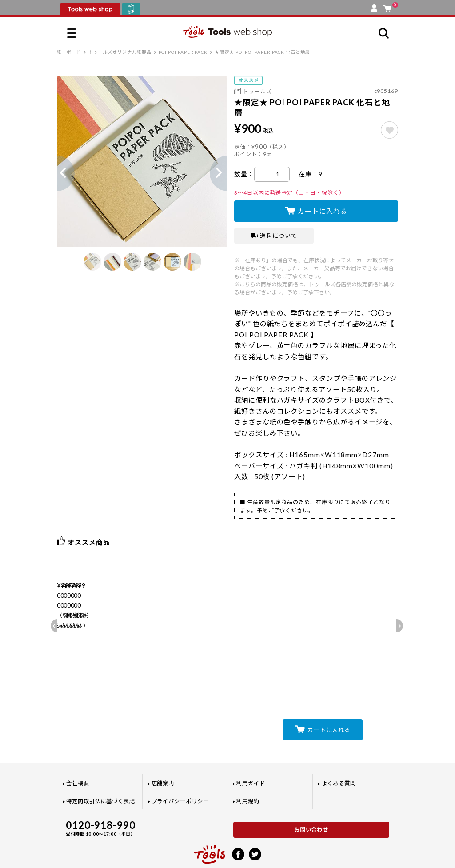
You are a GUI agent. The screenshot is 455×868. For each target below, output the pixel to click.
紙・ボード (69, 52)
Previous (57, 173)
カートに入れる (322, 211)
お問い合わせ (311, 803)
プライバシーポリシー (180, 774)
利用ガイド (251, 757)
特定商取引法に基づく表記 (101, 774)
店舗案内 (163, 757)
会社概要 (78, 757)
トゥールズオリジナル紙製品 (120, 52)
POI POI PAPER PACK (183, 52)
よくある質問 (339, 757)
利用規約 (248, 774)
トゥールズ (257, 91)
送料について (274, 236)
